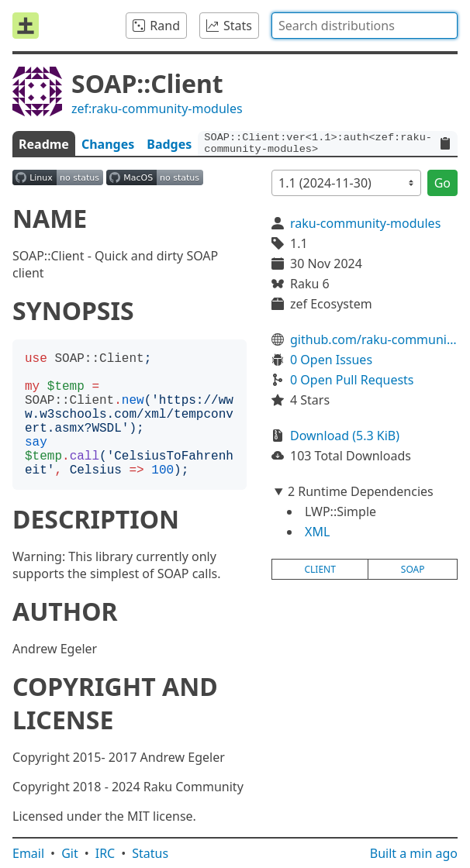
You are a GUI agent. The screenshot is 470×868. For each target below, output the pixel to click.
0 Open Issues (331, 360)
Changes (108, 144)
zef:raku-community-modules (157, 108)
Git (70, 853)
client (320, 569)
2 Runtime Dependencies (361, 491)
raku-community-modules (365, 223)
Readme (44, 144)
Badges (169, 144)
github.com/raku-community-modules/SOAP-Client (374, 339)
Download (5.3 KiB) (345, 436)
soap (413, 569)
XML (317, 532)
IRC (105, 853)
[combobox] (365, 26)
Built (414, 853)
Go (442, 183)
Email (28, 853)
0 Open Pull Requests (352, 380)
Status (150, 853)
